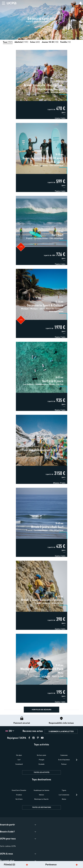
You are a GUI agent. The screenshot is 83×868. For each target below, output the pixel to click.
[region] (41, 20)
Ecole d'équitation (64, 760)
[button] (2, 3)
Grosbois (19, 795)
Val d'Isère (19, 799)
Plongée (41, 760)
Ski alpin (19, 755)
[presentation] (77, 760)
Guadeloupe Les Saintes (41, 790)
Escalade (41, 764)
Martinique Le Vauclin (41, 799)
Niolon (64, 799)
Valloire (41, 795)
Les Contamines (64, 795)
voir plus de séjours (41, 710)
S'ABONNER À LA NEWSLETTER (61, 731)
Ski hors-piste (41, 755)
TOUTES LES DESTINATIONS (42, 807)
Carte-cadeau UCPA (8, 846)
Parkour (64, 764)
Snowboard (19, 764)
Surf (19, 760)
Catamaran (64, 755)
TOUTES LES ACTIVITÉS (42, 772)
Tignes (64, 790)
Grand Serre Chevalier (19, 790)
